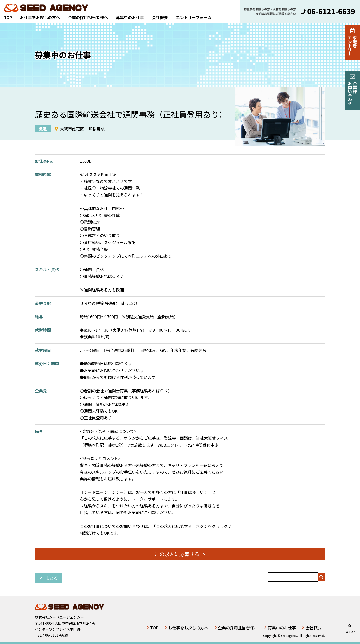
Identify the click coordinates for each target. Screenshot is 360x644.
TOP (8, 17)
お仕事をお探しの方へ (40, 17)
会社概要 (160, 17)
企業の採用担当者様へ (88, 17)
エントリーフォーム (194, 17)
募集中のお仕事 (130, 17)
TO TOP (350, 628)
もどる (52, 578)
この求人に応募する (177, 554)
